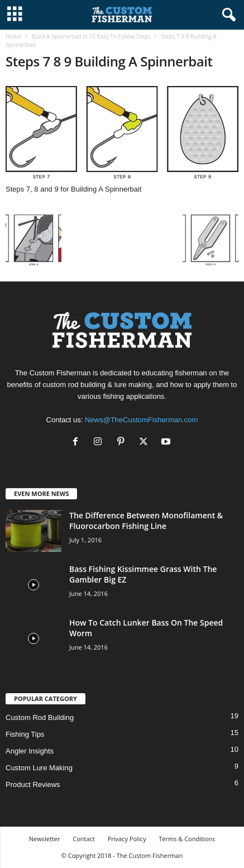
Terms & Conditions (187, 839)
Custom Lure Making (39, 768)
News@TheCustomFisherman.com (141, 420)
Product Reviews (33, 784)
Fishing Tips (25, 734)
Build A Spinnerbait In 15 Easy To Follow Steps (91, 36)
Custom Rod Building (40, 717)
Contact (84, 839)
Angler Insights (30, 751)
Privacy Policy (127, 839)
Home (13, 36)
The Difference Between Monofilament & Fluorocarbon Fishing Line (146, 521)
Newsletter (45, 839)
